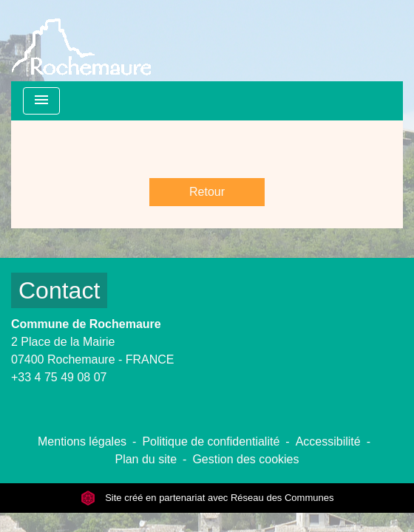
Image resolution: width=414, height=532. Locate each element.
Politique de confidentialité (211, 441)
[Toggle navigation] (41, 101)
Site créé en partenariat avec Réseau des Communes (207, 498)
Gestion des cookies (245, 459)
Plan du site (146, 459)
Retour (207, 192)
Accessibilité (328, 441)
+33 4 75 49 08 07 (59, 377)
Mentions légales (82, 441)
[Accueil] (81, 41)
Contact (59, 290)
